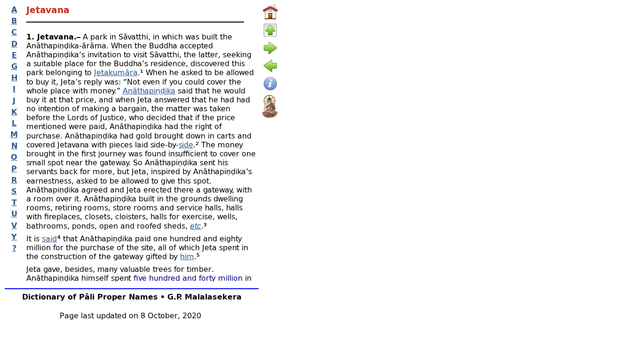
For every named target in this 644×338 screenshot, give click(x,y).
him (187, 256)
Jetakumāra (116, 72)
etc (196, 226)
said (49, 238)
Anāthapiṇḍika (149, 90)
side (186, 144)
